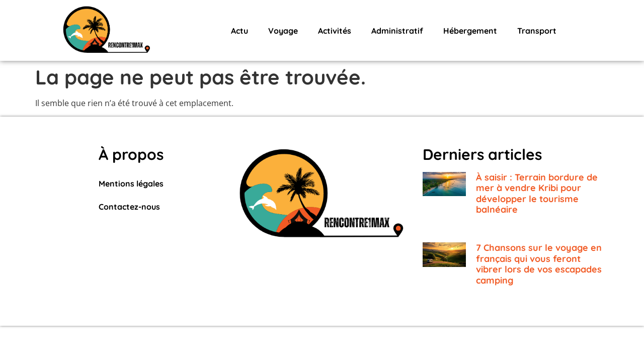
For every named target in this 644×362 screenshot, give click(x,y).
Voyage (283, 31)
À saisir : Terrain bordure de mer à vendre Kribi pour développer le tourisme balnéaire (537, 194)
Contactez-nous (129, 207)
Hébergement (470, 31)
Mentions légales (131, 184)
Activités (335, 31)
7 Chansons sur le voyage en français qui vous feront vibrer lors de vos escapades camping (539, 264)
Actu (239, 31)
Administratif (397, 31)
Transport (537, 31)
